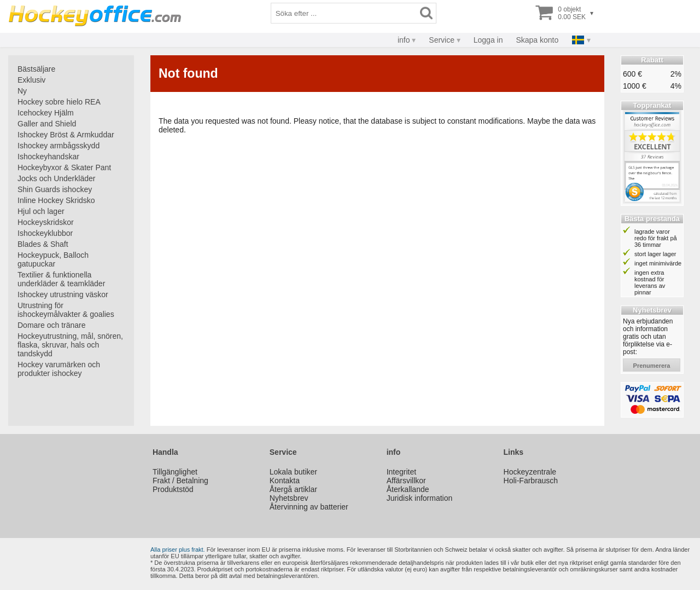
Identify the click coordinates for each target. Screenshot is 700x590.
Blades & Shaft (43, 244)
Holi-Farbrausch (531, 481)
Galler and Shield (47, 124)
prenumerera (652, 366)
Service (442, 40)
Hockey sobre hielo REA (59, 102)
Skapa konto (537, 40)
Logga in (488, 40)
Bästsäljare (36, 69)
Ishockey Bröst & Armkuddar (66, 135)
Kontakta (285, 481)
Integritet (401, 472)
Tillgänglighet (175, 472)
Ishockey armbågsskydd (59, 146)
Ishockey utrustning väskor (63, 294)
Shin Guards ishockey (55, 189)
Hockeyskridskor (46, 222)
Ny (22, 91)
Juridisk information (420, 498)
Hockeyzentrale (530, 472)
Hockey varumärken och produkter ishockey (59, 369)
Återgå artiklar (293, 489)
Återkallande (408, 489)
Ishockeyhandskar (48, 157)
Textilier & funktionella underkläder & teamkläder (61, 279)
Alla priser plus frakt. (178, 549)
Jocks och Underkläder (56, 178)
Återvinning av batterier (309, 507)
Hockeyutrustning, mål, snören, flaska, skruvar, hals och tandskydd (70, 345)
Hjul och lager (41, 211)
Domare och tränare (52, 325)
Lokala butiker (293, 472)
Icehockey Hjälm (46, 113)
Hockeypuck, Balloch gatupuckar (53, 259)
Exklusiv (31, 80)
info (404, 40)
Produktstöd (173, 489)
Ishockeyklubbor (45, 233)
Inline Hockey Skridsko (56, 200)
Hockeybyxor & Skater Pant (64, 167)
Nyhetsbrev (289, 498)
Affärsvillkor (406, 481)
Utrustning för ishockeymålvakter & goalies (66, 310)
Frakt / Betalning (180, 481)
